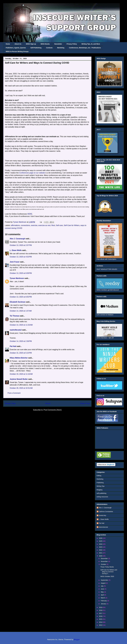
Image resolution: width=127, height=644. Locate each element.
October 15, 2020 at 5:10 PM (21, 353)
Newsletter (58, 44)
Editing (99, 476)
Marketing (61, 48)
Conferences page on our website (32, 173)
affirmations (15, 225)
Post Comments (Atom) (53, 410)
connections (25, 225)
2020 (101, 556)
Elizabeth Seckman (18, 302)
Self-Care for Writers (72, 225)
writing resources (102, 497)
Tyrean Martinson (17, 278)
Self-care (59, 225)
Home (8, 44)
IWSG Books (45, 44)
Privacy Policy (72, 44)
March (103, 598)
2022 (101, 550)
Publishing (100, 483)
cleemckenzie (103, 527)
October (104, 564)
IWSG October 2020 (107, 576)
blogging (100, 490)
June (103, 589)
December (104, 558)
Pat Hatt (13, 346)
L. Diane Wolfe (16, 250)
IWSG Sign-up (31, 44)
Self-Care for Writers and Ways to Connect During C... (109, 572)
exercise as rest (44, 225)
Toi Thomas (15, 316)
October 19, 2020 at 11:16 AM (21, 374)
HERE (30, 214)
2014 (101, 622)
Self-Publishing (36, 48)
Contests (49, 48)
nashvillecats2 (16, 330)
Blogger (77, 640)
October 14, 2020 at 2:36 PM (21, 341)
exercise (34, 225)
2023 (101, 547)
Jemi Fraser (15, 262)
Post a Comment (14, 393)
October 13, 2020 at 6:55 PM (21, 297)
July (102, 586)
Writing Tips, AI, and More (91, 44)
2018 (101, 610)
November (104, 561)
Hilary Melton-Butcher (19, 358)
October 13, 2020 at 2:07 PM (21, 245)
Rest (53, 225)
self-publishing (102, 493)
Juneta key (103, 515)
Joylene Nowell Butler (19, 379)
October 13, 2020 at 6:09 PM (21, 273)
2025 (101, 541)
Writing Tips (101, 486)
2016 (101, 616)
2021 (101, 553)
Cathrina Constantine (106, 512)
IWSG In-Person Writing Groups (17, 51)
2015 (101, 619)
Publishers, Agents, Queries (16, 48)
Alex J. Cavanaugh (17, 239)
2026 (101, 538)
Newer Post (10, 403)
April (103, 595)
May (102, 592)
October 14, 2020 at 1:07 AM (21, 311)
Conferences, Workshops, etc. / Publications (85, 48)
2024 (101, 544)
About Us (18, 44)
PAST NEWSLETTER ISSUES (107, 269)
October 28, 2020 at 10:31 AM (21, 388)
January (104, 604)
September (105, 580)
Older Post (85, 403)
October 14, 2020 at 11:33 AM (21, 325)
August (103, 583)
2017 (101, 613)
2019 (101, 607)
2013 (101, 625)
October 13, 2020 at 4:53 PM (21, 257)
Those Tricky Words (107, 567)
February (104, 601)
